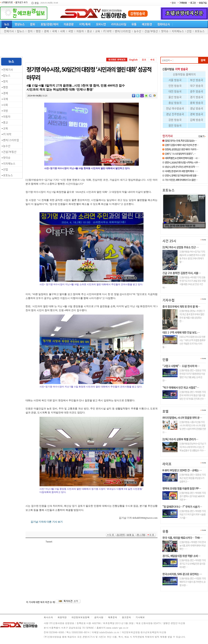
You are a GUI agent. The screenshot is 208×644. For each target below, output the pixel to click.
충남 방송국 (175, 103)
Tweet (49, 542)
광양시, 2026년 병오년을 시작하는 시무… (182, 162)
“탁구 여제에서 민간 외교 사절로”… (181, 387)
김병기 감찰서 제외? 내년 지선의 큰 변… (182, 145)
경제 (46, 31)
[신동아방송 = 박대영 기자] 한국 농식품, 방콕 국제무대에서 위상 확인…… (193, 546)
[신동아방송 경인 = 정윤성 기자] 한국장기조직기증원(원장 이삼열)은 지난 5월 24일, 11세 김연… (184, 375)
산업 (189, 31)
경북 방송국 (197, 114)
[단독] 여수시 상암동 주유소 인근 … (181, 247)
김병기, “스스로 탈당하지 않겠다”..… (180, 154)
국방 (71, 31)
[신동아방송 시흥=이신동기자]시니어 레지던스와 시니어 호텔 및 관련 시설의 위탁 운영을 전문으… (184, 427)
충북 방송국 (197, 103)
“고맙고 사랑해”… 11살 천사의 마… (181, 366)
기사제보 (140, 617)
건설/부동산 (151, 31)
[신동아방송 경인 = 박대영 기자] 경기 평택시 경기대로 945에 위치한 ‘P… (193, 496)
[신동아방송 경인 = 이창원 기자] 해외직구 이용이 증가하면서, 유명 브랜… (193, 582)
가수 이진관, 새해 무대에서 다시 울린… (181, 180)
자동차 (80, 31)
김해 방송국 (197, 120)
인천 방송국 (175, 86)
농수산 (138, 31)
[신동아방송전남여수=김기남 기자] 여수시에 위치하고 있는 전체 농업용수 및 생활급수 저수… (193, 447)
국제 (54, 31)
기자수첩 (168, 300)
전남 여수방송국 (175, 108)
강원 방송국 (175, 120)
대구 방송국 (197, 86)
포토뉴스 (200, 31)
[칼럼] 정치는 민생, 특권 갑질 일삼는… (181, 141)
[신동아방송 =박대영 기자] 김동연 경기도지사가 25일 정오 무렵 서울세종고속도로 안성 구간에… (184, 283)
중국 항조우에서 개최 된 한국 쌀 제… (181, 306)
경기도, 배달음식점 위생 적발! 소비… (181, 556)
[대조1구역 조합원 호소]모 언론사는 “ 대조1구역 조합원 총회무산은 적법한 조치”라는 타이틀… (184, 342)
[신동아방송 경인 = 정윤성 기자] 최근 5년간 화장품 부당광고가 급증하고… (193, 478)
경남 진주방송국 (175, 114)
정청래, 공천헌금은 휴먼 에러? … (182, 230)
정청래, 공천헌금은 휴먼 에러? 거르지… (182, 149)
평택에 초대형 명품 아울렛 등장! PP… (182, 488)
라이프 (167, 464)
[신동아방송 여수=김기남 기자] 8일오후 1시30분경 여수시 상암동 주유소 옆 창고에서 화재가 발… (192, 257)
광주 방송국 (197, 91)
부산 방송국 (197, 80)
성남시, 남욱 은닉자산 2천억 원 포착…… (182, 167)
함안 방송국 (175, 125)
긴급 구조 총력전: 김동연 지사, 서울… (182, 273)
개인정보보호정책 (80, 617)
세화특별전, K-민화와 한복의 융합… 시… (182, 158)
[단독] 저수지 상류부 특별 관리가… (180, 439)
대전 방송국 (175, 91)
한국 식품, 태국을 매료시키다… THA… (182, 538)
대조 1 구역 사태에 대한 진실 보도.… (181, 332)
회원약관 (62, 617)
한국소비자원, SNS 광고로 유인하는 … (182, 574)
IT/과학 (107, 31)
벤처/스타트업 (123, 31)
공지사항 (99, 617)
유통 (165, 531)
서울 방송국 (175, 80)
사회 (63, 31)
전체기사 (9, 31)
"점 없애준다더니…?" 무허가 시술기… (182, 507)
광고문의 (126, 617)
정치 (30, 31)
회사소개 (48, 617)
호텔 (165, 411)
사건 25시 (169, 241)
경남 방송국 (197, 108)
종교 (89, 31)
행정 (38, 31)
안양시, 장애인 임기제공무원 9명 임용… (182, 176)
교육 (98, 31)
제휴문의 (113, 617)
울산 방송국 (175, 97)
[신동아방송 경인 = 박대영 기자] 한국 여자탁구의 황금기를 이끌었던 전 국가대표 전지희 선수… (193, 395)
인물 (165, 359)
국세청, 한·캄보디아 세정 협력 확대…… (181, 171)
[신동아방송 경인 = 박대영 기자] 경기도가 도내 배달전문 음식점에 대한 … (193, 564)
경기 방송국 (197, 97)
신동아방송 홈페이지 (184, 74)
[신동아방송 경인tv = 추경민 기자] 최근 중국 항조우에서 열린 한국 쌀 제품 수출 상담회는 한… (192, 316)
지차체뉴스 (178, 31)
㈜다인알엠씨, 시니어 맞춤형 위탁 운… (182, 418)
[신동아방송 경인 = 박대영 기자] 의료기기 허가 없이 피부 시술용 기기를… (193, 514)
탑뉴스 (21, 31)
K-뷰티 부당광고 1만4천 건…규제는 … (182, 470)
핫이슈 (165, 31)
